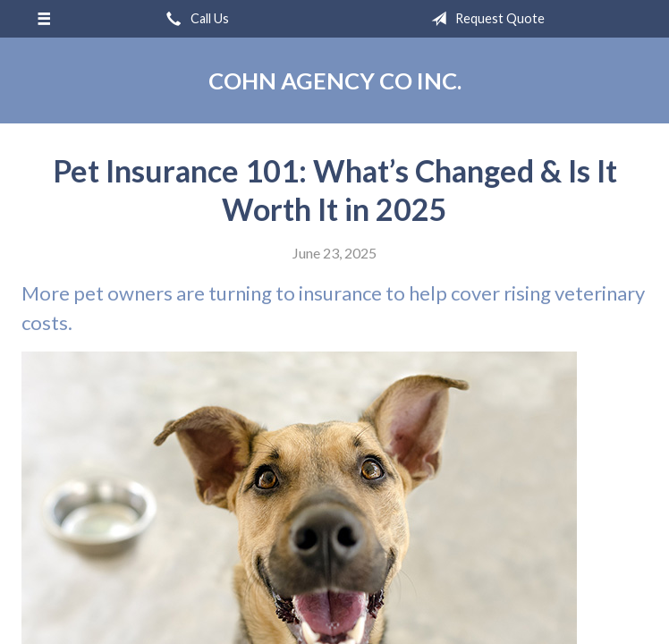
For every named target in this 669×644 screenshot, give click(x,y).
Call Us (194, 19)
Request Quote (484, 19)
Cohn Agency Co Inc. (335, 80)
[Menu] (44, 19)
